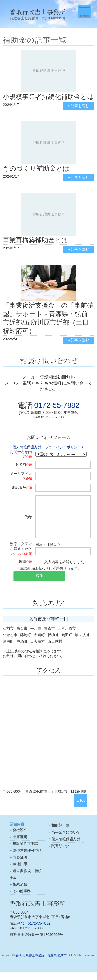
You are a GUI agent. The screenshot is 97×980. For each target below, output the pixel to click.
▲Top (81, 808)
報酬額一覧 (61, 833)
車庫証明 (20, 845)
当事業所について (66, 840)
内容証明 (20, 865)
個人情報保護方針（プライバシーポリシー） (49, 447)
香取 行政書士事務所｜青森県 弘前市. (42, 963)
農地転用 (20, 872)
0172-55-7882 (57, 405)
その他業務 (22, 899)
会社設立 (20, 838)
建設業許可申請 (25, 851)
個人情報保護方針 (66, 847)
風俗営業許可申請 (27, 858)
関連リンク (61, 854)
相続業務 (20, 892)
